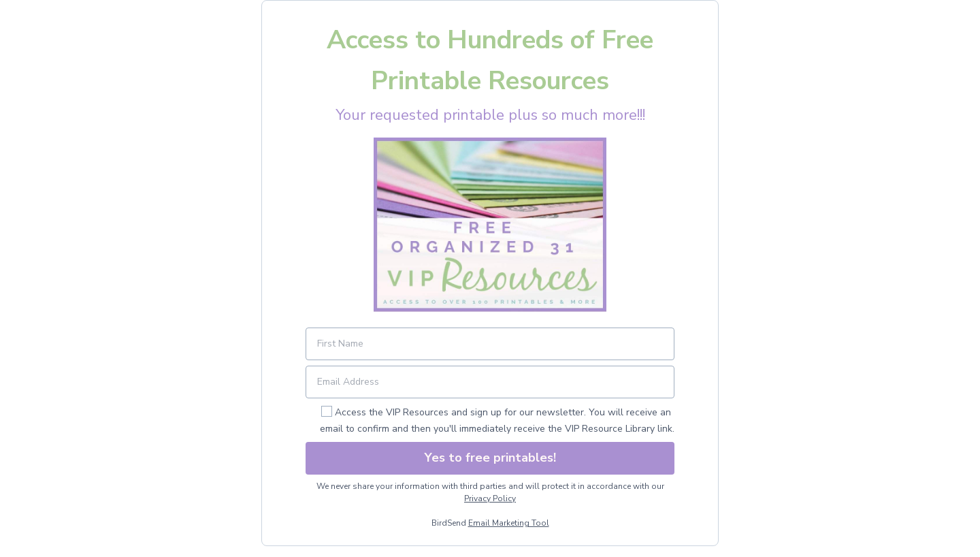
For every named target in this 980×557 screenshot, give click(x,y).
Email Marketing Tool (509, 523)
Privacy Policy (490, 498)
